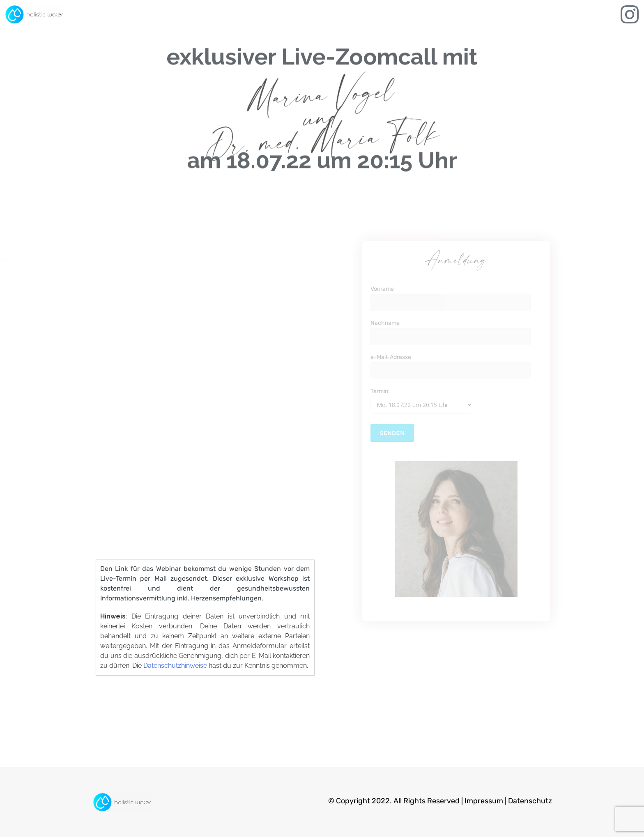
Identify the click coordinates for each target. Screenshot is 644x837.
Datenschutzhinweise (175, 666)
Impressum (484, 801)
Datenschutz (530, 801)
